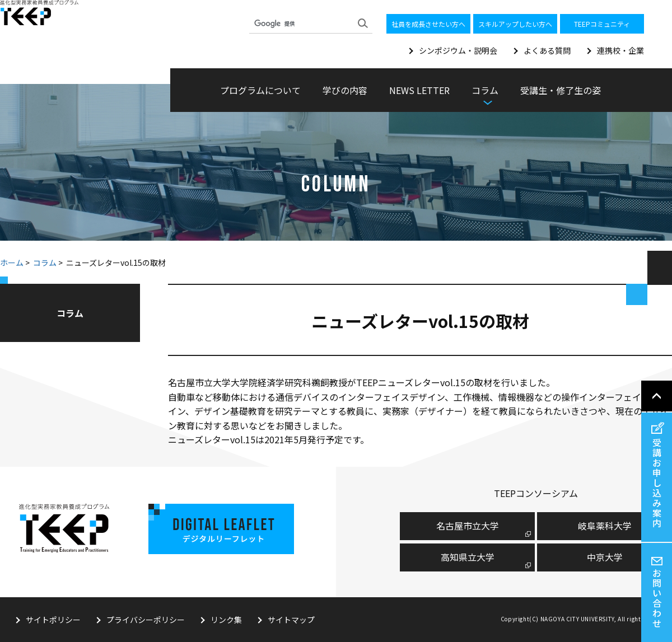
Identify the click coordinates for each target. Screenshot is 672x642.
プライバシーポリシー (146, 620)
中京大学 (605, 557)
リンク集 (226, 620)
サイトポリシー (53, 620)
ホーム (12, 263)
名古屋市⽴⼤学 (468, 526)
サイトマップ (291, 620)
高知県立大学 (468, 557)
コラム (45, 263)
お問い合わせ (657, 598)
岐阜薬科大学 (605, 526)
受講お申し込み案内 (657, 482)
